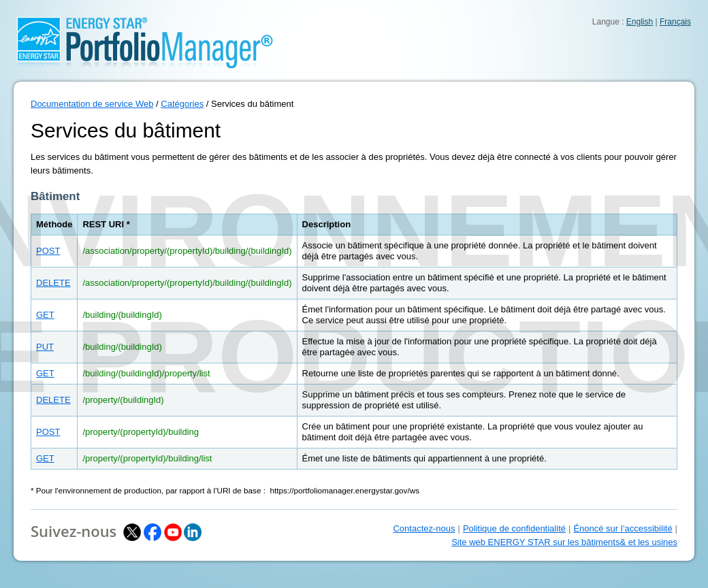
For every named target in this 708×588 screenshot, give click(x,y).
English (640, 22)
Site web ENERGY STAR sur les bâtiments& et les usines (564, 542)
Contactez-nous (424, 528)
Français (675, 22)
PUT (45, 347)
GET (45, 315)
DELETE (53, 283)
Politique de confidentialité (514, 528)
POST (48, 251)
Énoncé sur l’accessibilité (623, 528)
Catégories (182, 104)
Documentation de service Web (92, 104)
